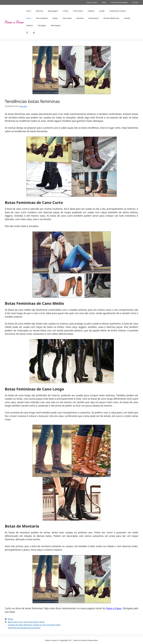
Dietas (55, 18)
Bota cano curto (15, 622)
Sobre (104, 2)
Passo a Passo (92, 2)
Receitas (80, 18)
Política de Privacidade (119, 2)
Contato (135, 2)
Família (127, 18)
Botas (42, 622)
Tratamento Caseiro (118, 11)
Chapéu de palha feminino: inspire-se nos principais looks (34, 625)
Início (29, 11)
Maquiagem (53, 11)
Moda (29, 18)
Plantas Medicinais (111, 18)
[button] (27, 33)
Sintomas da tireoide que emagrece (24, 628)
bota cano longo (31, 622)
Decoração (67, 18)
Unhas (66, 11)
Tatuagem (42, 25)
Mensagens (56, 25)
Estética (30, 25)
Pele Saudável (42, 18)
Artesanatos (94, 18)
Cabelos (91, 11)
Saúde (102, 11)
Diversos (39, 11)
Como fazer (78, 11)
